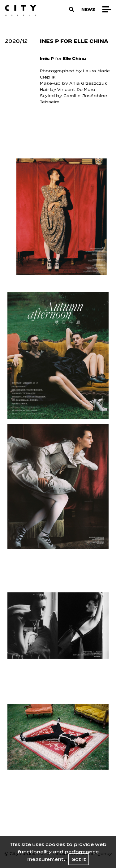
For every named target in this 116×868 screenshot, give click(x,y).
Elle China (75, 58)
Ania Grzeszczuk (89, 83)
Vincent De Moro (77, 90)
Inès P (47, 58)
